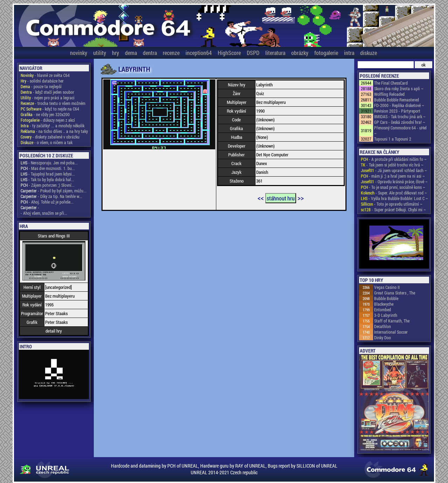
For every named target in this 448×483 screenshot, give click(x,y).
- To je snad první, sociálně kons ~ (393, 187)
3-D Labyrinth (386, 315)
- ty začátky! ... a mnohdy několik (52, 126)
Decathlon (383, 326)
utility (100, 53)
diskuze (369, 53)
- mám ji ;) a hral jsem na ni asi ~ (393, 176)
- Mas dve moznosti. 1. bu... (48, 168)
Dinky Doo (383, 338)
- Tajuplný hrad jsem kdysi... (48, 174)
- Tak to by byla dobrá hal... (47, 179)
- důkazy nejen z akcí (48, 120)
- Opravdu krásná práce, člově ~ (394, 182)
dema (131, 53)
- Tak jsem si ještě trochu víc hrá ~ (392, 165)
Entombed (383, 310)
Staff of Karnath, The (392, 321)
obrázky (300, 53)
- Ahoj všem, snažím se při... (44, 213)
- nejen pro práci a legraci (48, 98)
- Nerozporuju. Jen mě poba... (49, 163)
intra (349, 53)
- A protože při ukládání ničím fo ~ (394, 159)
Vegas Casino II (387, 287)
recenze (171, 53)
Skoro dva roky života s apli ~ (399, 88)
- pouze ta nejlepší (41, 86)
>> (301, 198)
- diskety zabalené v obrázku (50, 137)
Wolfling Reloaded (389, 94)
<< (261, 198)
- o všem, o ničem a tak (47, 142)
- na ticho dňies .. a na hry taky (54, 131)
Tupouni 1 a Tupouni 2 (393, 139)
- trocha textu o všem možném (53, 103)
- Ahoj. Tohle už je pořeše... (47, 202)
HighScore (229, 53)
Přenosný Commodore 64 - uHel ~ (400, 130)
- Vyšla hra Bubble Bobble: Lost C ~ (394, 198)
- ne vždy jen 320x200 (45, 114)
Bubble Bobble (386, 298)
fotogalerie (326, 53)
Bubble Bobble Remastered (397, 100)
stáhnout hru (281, 198)
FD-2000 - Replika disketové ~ (399, 105)
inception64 (199, 53)
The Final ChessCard (391, 83)
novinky (79, 53)
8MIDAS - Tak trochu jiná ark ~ (400, 116)
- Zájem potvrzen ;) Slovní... (48, 185)
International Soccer (391, 332)
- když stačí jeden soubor (47, 92)
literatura (275, 53)
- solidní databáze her (42, 81)
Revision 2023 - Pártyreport (397, 111)
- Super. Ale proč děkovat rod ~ (394, 193)
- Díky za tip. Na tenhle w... (51, 196)
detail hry (54, 331)
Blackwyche (384, 304)
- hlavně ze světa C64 (45, 75)
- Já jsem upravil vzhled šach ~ (394, 170)
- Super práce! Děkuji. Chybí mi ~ (393, 209)
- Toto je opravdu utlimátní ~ (392, 204)
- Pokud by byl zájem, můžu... (54, 191)
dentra (150, 53)
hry (115, 53)
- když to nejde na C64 (50, 109)
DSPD (253, 53)
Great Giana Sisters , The (395, 293)
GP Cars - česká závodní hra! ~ (400, 122)
